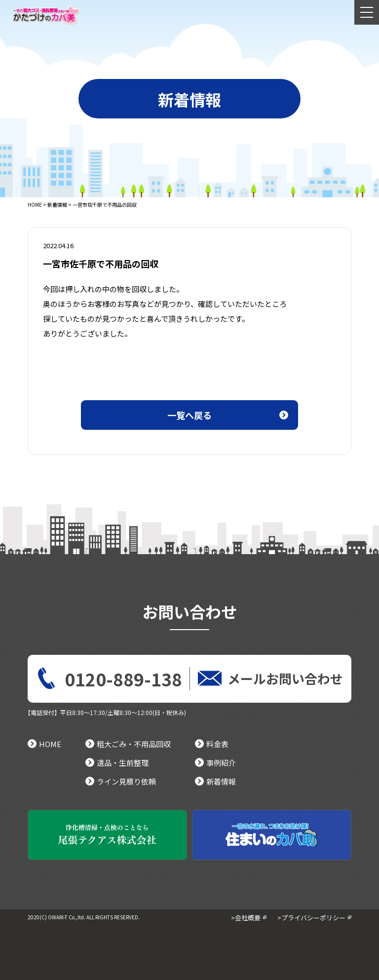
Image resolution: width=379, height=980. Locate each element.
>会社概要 (246, 918)
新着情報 (57, 205)
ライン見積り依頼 (121, 781)
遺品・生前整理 (117, 763)
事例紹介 (215, 763)
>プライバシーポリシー (311, 918)
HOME (35, 205)
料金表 (212, 744)
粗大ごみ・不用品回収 (128, 744)
